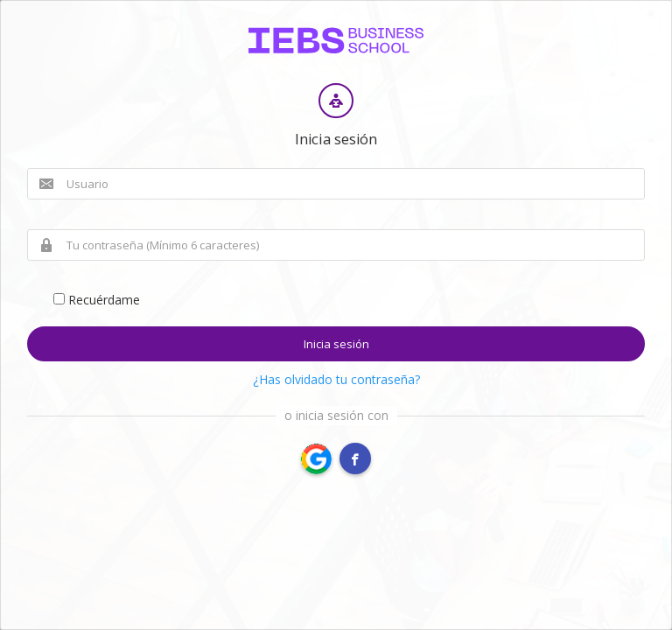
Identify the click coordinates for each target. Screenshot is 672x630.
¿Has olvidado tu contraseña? (336, 379)
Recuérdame (97, 300)
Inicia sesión (336, 344)
